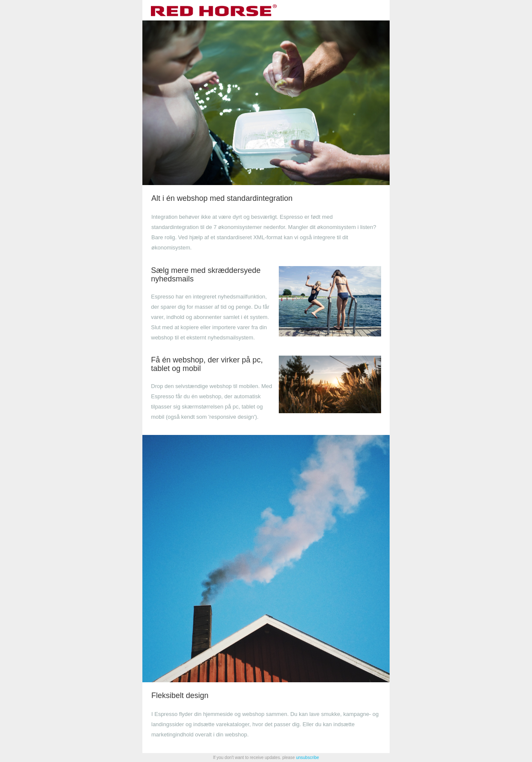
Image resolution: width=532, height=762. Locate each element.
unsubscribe (307, 758)
